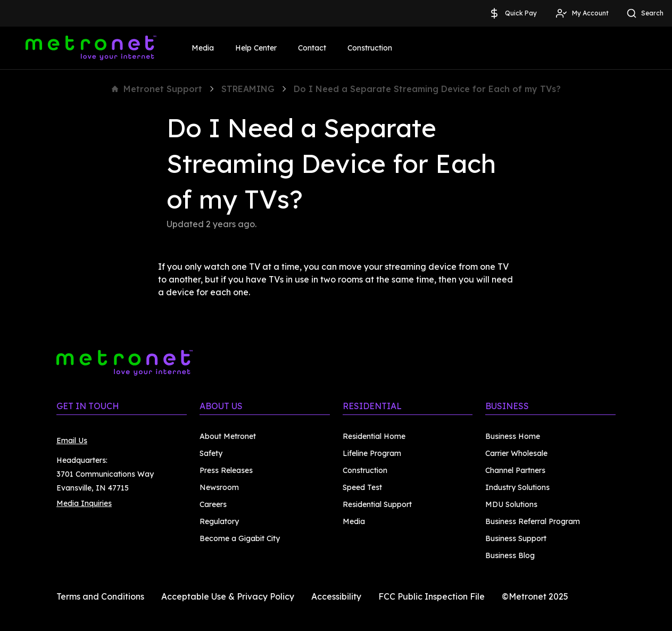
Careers (213, 504)
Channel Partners (515, 470)
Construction (370, 48)
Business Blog (510, 555)
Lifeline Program (372, 453)
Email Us (72, 441)
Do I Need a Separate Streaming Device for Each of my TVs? (427, 89)
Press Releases (226, 470)
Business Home (513, 436)
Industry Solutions (517, 487)
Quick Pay (512, 13)
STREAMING (248, 89)
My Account (582, 13)
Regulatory (219, 521)
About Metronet (228, 436)
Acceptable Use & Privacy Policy (228, 596)
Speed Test (362, 487)
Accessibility (336, 596)
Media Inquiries (84, 503)
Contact (312, 48)
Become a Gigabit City (240, 538)
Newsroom (219, 487)
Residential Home (374, 436)
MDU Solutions (511, 504)
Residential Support (377, 504)
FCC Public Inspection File (432, 596)
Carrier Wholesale (516, 453)
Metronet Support (157, 89)
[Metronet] (91, 48)
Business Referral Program (533, 521)
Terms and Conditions (100, 596)
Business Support (516, 538)
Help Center (256, 48)
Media (203, 48)
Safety (211, 453)
